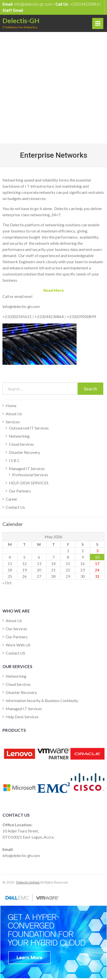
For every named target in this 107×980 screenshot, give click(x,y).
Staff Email (13, 10)
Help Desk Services (22, 717)
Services (13, 422)
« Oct (7, 583)
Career (11, 499)
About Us (14, 414)
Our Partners (20, 491)
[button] (54, 290)
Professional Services (30, 475)
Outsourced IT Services (29, 428)
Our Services (16, 629)
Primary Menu (98, 25)
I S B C (14, 460)
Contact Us (15, 507)
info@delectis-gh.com (33, 4)
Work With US (18, 645)
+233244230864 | (85, 4)
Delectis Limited (28, 882)
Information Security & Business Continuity (42, 700)
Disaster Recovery (24, 452)
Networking (19, 436)
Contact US (15, 653)
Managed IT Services (27, 468)
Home (11, 406)
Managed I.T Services (24, 709)
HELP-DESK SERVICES (29, 483)
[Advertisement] (53, 88)
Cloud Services (21, 444)
